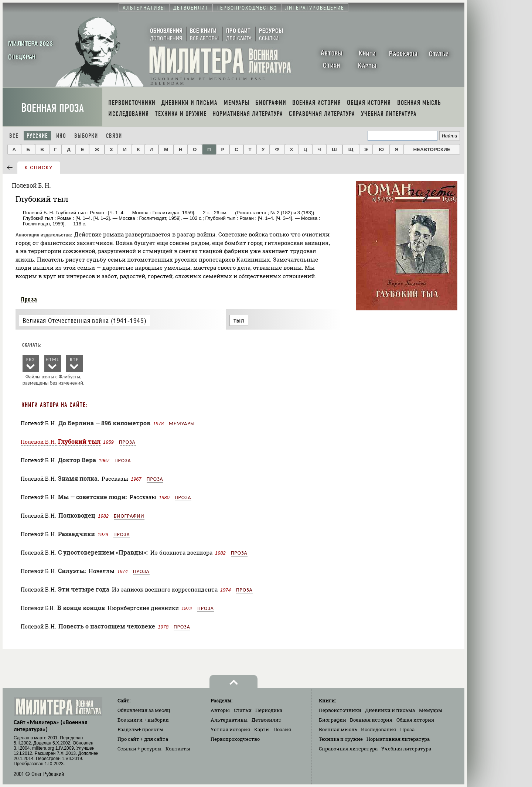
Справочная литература (348, 749)
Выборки (86, 136)
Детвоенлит (267, 720)
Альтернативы (229, 720)
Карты (262, 729)
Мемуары (182, 424)
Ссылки (139, 749)
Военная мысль (338, 729)
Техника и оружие (341, 739)
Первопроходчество (235, 739)
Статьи (243, 710)
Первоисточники (340, 710)
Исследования (378, 729)
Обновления (144, 710)
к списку (39, 168)
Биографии (129, 516)
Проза (29, 299)
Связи (114, 136)
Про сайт (143, 739)
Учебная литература (406, 749)
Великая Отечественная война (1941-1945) (84, 321)
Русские (37, 136)
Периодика (269, 710)
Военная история (371, 720)
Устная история (230, 729)
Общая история (415, 720)
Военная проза (52, 108)
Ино (61, 136)
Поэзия (282, 729)
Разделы (140, 729)
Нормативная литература (398, 739)
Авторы (220, 710)
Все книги (143, 720)
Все (14, 136)
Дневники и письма (390, 710)
